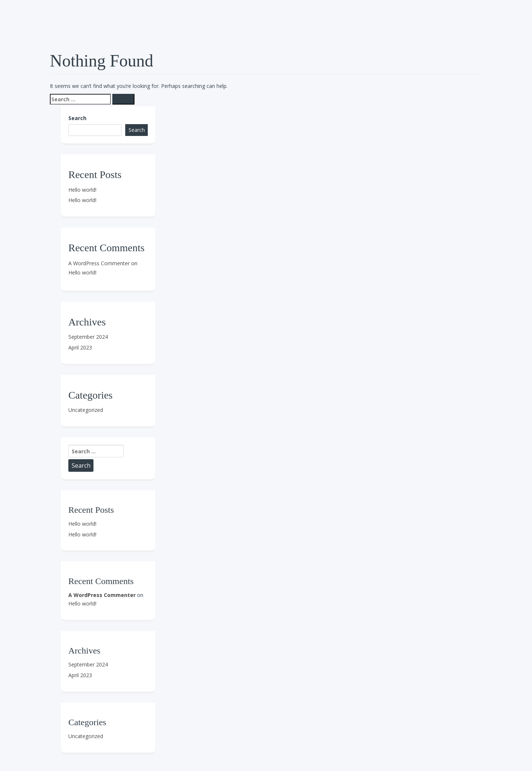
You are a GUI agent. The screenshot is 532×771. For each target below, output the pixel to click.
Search (77, 118)
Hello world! (82, 190)
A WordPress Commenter (99, 263)
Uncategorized (86, 410)
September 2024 (88, 337)
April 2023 (80, 347)
